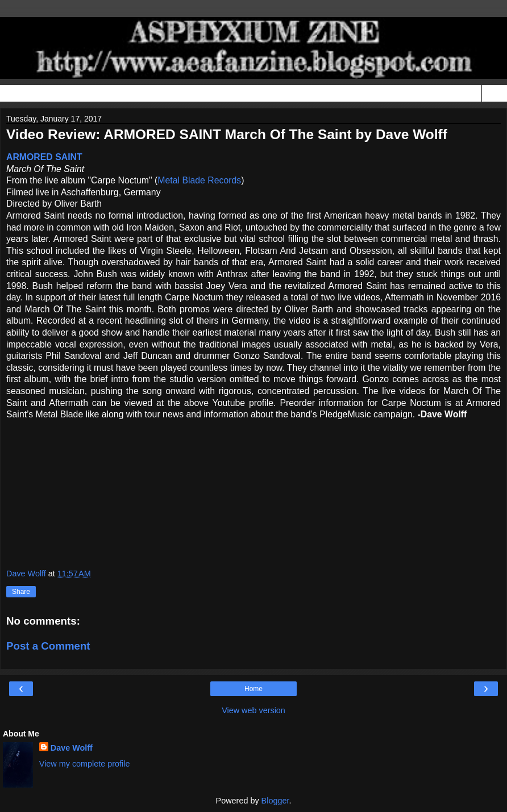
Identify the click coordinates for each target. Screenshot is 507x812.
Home (253, 689)
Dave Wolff (72, 748)
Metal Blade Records (199, 180)
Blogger (275, 801)
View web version (253, 710)
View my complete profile (85, 764)
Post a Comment (48, 646)
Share (21, 592)
